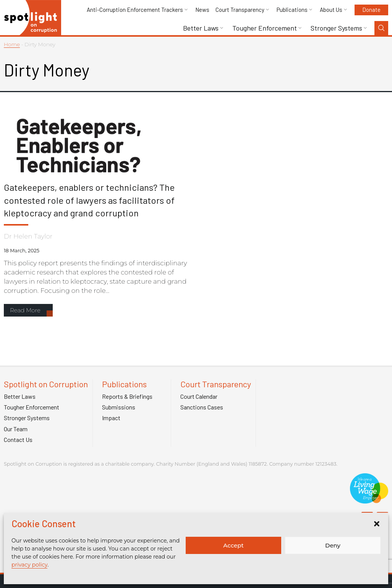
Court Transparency (240, 10)
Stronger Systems (336, 28)
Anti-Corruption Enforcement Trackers (135, 10)
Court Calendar (199, 396)
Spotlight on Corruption (46, 384)
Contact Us (18, 440)
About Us (331, 10)
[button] (377, 524)
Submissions (119, 407)
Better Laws (201, 28)
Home (12, 44)
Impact (111, 418)
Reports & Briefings (127, 396)
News (202, 10)
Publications (292, 10)
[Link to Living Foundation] (369, 499)
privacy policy (29, 565)
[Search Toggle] (381, 28)
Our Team (16, 429)
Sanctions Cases (202, 407)
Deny (333, 545)
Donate (371, 10)
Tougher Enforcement (265, 28)
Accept (233, 545)
